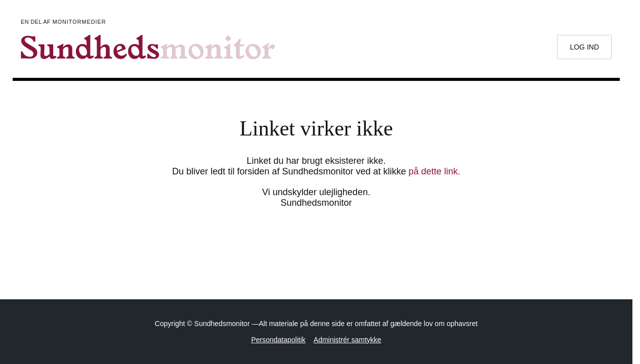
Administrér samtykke (348, 340)
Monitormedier (79, 22)
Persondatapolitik (278, 340)
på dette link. (435, 171)
